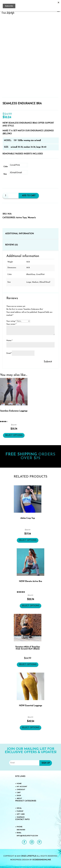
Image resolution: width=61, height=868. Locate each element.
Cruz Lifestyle (28, 856)
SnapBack (21, 817)
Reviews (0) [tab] (12, 245)
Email (9, 353)
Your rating (11, 321)
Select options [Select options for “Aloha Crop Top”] (28, 540)
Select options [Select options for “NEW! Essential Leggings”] (30, 728)
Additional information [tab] (19, 234)
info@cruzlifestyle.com (27, 836)
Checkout (21, 790)
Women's (32, 218)
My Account (22, 787)
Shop (19, 796)
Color (6, 167)
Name (9, 341)
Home (19, 784)
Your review (11, 324)
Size (5, 174)
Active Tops (21, 218)
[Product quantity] (6, 196)
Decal (19, 808)
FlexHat (20, 811)
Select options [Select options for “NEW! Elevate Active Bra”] (30, 606)
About (19, 799)
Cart (19, 793)
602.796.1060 (21, 830)
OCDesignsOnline (42, 860)
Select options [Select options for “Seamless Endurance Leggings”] (14, 435)
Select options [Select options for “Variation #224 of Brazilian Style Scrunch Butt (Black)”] (28, 665)
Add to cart (29, 196)
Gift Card (21, 814)
